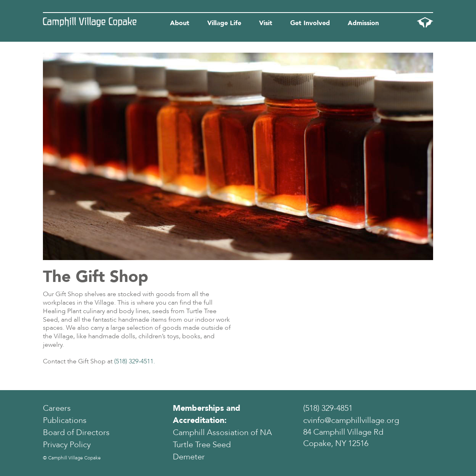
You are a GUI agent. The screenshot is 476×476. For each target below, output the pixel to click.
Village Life (224, 23)
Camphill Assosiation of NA (222, 432)
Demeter (189, 457)
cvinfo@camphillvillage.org (351, 420)
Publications (65, 420)
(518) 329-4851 (328, 408)
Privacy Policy (67, 445)
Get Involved (310, 23)
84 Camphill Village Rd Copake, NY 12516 (343, 438)
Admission (363, 23)
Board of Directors (76, 432)
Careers (57, 408)
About (180, 23)
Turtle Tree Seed (202, 445)
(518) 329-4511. (135, 361)
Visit (266, 23)
